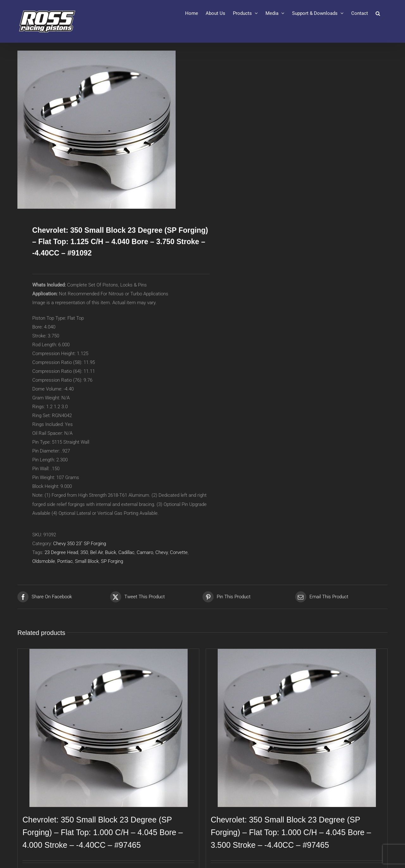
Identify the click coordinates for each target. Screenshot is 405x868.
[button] (378, 13)
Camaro (145, 552)
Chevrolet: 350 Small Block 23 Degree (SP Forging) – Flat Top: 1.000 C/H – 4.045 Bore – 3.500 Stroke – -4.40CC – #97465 (291, 832)
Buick (111, 552)
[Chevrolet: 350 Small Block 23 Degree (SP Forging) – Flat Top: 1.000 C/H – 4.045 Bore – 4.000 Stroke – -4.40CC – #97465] (108, 728)
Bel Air (97, 552)
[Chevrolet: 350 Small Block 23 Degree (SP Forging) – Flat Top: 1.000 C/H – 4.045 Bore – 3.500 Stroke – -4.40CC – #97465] (297, 728)
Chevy (162, 552)
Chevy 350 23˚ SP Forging (80, 544)
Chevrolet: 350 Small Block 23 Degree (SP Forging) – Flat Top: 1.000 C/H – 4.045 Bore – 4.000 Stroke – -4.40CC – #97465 (103, 832)
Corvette (179, 552)
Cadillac (126, 552)
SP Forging (112, 561)
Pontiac (65, 561)
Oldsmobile (44, 561)
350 (84, 552)
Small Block (87, 561)
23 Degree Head (61, 552)
